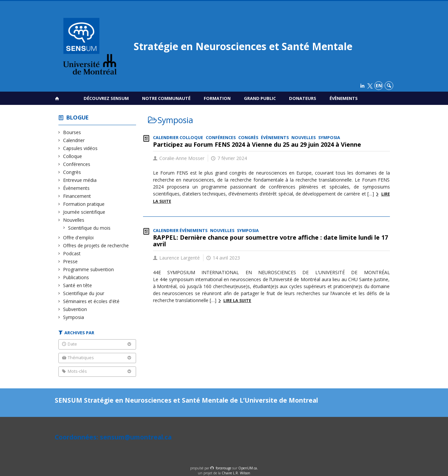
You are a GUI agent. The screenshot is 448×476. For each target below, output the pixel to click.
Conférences (77, 164)
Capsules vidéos (80, 148)
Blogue (77, 117)
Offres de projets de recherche (96, 245)
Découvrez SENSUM (106, 98)
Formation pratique (84, 204)
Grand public (260, 98)
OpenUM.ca (248, 468)
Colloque (73, 156)
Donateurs (303, 98)
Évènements (344, 98)
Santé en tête (78, 285)
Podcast (72, 253)
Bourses (72, 132)
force (224, 468)
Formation (217, 98)
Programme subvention (89, 269)
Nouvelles (74, 220)
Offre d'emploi (78, 238)
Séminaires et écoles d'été (91, 301)
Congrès (72, 172)
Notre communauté (166, 98)
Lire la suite (237, 301)
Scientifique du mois (89, 228)
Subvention (75, 309)
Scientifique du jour (84, 293)
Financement (77, 196)
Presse (71, 261)
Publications (76, 277)
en (379, 85)
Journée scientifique (84, 212)
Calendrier (74, 140)
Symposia (74, 317)
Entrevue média (80, 180)
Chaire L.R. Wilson (236, 473)
